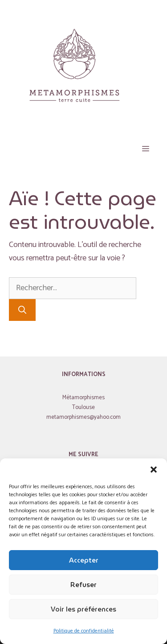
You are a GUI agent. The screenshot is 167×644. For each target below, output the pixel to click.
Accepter (84, 560)
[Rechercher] (22, 310)
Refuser (83, 585)
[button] (154, 470)
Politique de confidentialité (84, 631)
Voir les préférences (83, 609)
